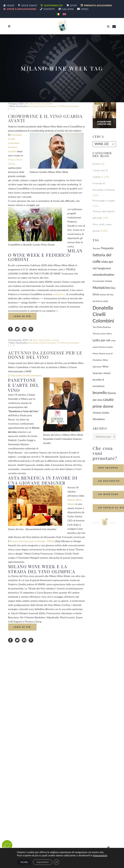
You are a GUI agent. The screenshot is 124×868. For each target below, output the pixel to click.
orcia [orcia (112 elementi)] (105, 301)
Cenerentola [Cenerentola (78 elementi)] (98, 281)
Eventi (96, 164)
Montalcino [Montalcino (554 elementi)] (101, 288)
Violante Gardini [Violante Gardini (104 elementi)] (101, 413)
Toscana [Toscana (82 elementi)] (97, 248)
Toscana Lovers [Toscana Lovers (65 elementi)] (99, 334)
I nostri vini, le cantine (41, 104)
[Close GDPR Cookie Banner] (56, 862)
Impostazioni (100, 855)
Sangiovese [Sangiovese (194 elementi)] (104, 268)
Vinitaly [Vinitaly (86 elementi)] (108, 281)
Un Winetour (108, 494)
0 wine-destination (69, 106)
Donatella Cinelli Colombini (43, 106)
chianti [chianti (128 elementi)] (107, 373)
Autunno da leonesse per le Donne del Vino (45, 355)
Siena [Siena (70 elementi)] (109, 334)
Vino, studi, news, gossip (46, 340)
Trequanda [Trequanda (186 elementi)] (107, 248)
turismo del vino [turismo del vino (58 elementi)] (107, 295)
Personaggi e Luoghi (104, 201)
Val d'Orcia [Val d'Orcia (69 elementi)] (98, 301)
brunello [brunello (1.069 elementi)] (100, 392)
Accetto (24, 862)
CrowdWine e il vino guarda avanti (45, 118)
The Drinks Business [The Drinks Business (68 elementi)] (102, 327)
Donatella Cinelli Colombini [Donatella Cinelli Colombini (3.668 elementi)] (103, 314)
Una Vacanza (108, 468)
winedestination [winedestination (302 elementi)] (103, 275)
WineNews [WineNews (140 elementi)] (99, 419)
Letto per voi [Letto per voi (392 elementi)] (102, 340)
